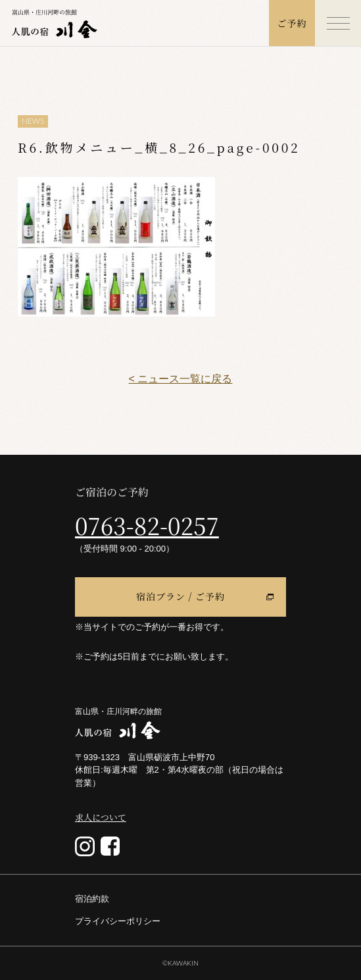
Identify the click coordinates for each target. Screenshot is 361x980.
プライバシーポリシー (118, 921)
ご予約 (292, 23)
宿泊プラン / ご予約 (180, 596)
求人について (101, 817)
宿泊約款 (92, 899)
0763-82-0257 (147, 525)
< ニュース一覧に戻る (181, 379)
